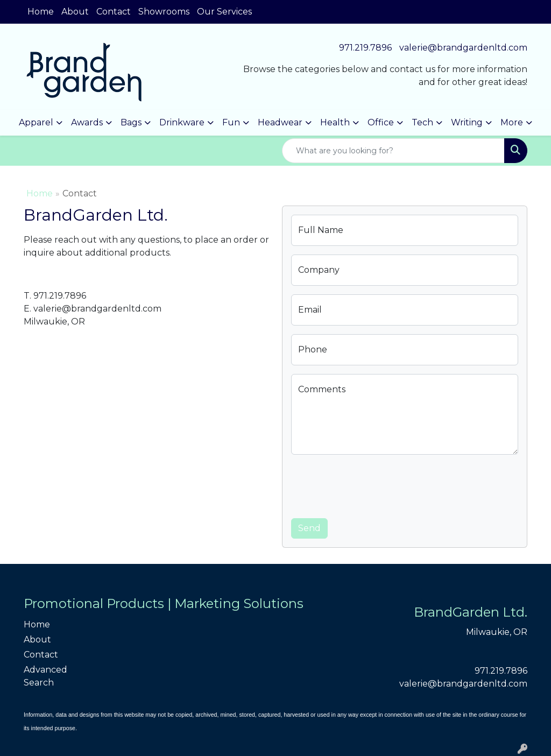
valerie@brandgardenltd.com (463, 48)
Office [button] (381, 122)
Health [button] (335, 122)
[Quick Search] (393, 151)
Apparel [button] (36, 122)
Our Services (224, 12)
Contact (114, 12)
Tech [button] (422, 122)
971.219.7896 (365, 48)
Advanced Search (45, 676)
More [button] (512, 122)
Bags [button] (131, 122)
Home (41, 12)
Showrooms (164, 12)
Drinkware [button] (182, 122)
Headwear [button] (280, 122)
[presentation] (373, 484)
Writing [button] (467, 122)
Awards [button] (87, 122)
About (75, 12)
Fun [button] (231, 122)
